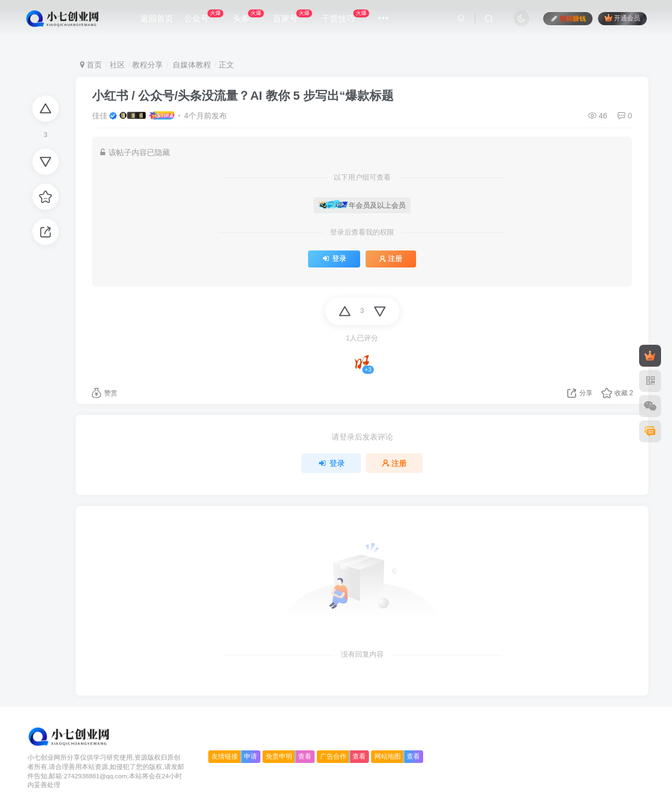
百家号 (292, 16)
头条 (248, 16)
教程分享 (147, 65)
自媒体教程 (191, 65)
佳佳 (100, 116)
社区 (117, 65)
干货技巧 (345, 16)
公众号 (204, 16)
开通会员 (622, 18)
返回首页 (157, 18)
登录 (334, 259)
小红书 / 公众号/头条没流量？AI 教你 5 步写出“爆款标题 (243, 96)
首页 (91, 65)
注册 (391, 259)
